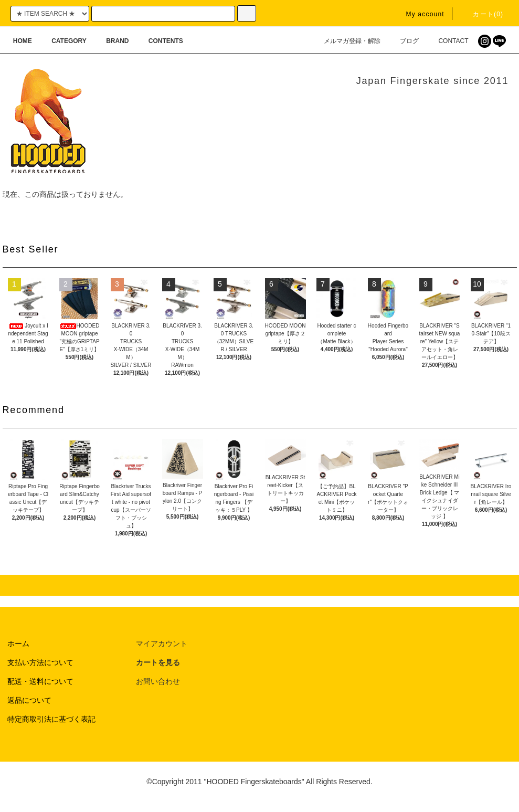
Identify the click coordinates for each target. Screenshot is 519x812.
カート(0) (482, 14)
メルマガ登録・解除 (346, 41)
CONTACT (447, 41)
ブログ (403, 41)
